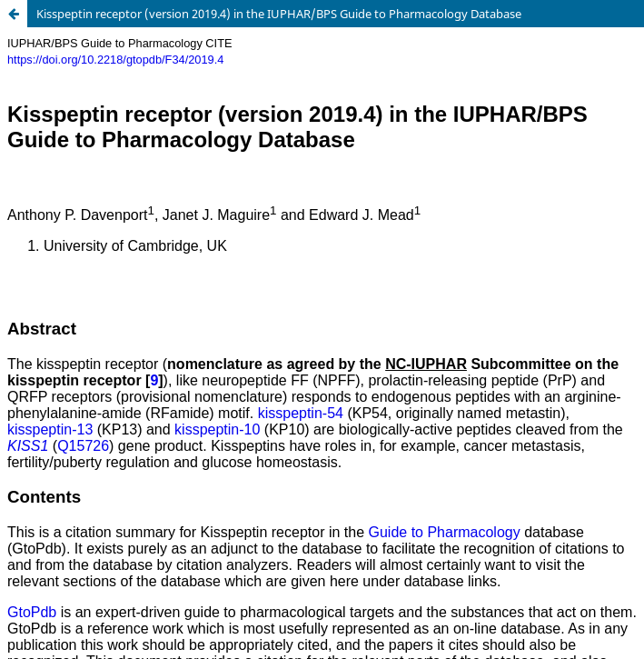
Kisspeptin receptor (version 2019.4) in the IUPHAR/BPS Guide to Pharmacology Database (279, 14)
